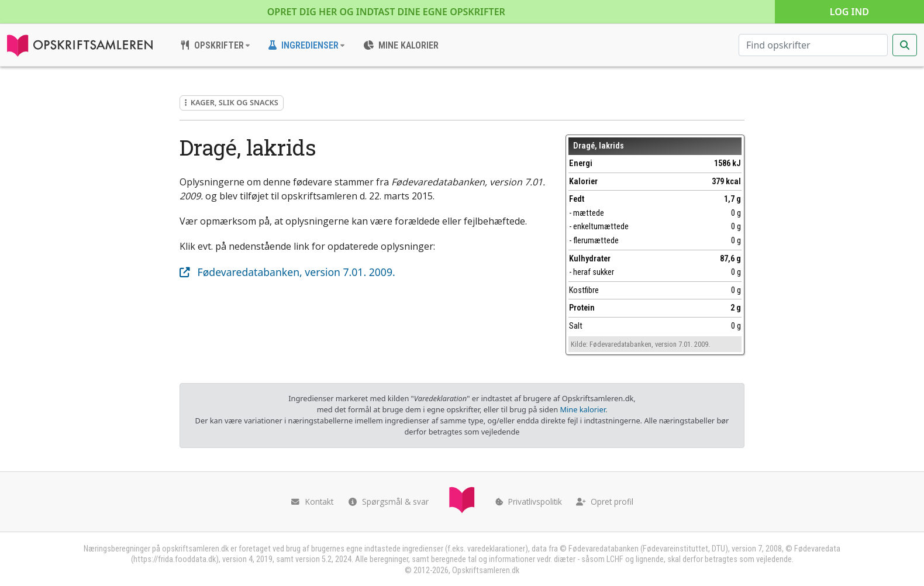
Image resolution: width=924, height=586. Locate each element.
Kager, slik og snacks (232, 102)
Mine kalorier (582, 409)
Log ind (849, 12)
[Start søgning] (905, 45)
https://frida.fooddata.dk (175, 559)
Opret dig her (386, 12)
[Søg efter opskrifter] (813, 45)
